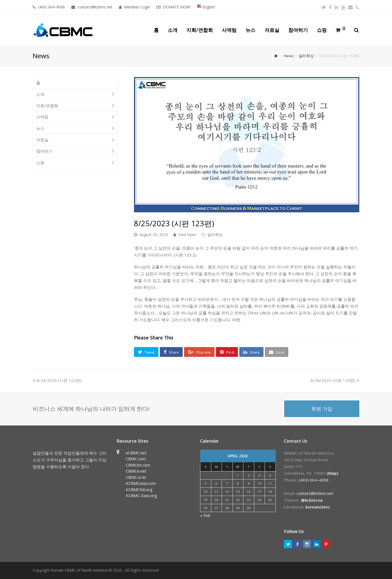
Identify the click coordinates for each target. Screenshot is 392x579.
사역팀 (42, 117)
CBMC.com (136, 459)
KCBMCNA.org (139, 489)
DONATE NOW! (177, 7)
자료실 (42, 140)
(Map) (333, 473)
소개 (40, 94)
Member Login (137, 7)
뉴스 (40, 128)
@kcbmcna (312, 500)
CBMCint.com (138, 465)
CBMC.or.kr (136, 477)
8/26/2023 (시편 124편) (335, 380)
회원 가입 (322, 408)
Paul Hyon (187, 235)
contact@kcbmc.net (96, 7)
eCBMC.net (136, 453)
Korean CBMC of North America (79, 570)
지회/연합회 (47, 106)
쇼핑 (40, 163)
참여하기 (44, 151)
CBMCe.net (136, 471)
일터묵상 (215, 235)
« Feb (205, 515)
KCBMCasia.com (141, 483)
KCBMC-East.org (141, 495)
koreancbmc (318, 507)
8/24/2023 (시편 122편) (57, 380)
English (206, 7)
